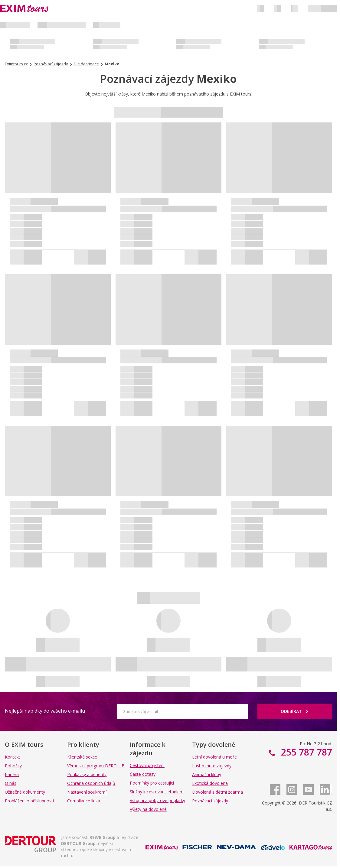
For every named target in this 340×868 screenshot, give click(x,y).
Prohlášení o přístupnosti (29, 801)
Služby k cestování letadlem (157, 792)
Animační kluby (207, 774)
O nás (11, 783)
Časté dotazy (143, 774)
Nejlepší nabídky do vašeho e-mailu (45, 711)
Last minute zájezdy (212, 766)
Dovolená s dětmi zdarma (217, 792)
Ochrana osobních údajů (91, 783)
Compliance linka (84, 801)
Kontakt (13, 757)
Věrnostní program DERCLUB (96, 766)
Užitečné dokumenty (25, 792)
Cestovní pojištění (147, 765)
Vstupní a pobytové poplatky (157, 800)
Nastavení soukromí (87, 792)
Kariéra (12, 774)
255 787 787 (305, 752)
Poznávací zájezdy (210, 801)
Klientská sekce (82, 757)
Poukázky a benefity (87, 774)
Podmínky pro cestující (152, 783)
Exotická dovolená (210, 783)
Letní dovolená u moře (214, 757)
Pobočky (13, 766)
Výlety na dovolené (148, 809)
